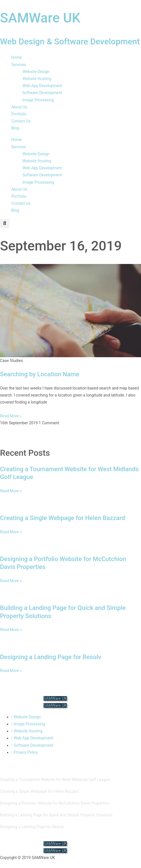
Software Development (42, 93)
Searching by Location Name (40, 374)
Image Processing (38, 100)
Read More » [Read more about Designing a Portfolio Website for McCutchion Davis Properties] (11, 581)
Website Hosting (37, 79)
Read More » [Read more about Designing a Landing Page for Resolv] (11, 671)
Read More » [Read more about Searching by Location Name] (11, 416)
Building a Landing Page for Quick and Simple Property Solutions (56, 815)
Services (19, 65)
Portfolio (19, 114)
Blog (15, 128)
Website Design (36, 72)
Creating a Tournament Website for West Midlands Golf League (55, 780)
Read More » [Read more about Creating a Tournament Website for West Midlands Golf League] (11, 491)
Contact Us (21, 121)
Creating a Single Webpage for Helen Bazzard (62, 518)
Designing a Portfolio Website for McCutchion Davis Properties (55, 803)
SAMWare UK (40, 18)
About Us (19, 107)
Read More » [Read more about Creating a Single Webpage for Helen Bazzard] (11, 532)
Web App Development (42, 86)
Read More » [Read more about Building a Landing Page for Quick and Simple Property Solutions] (11, 630)
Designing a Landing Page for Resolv (51, 657)
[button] (5, 223)
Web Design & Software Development (70, 41)
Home (17, 57)
